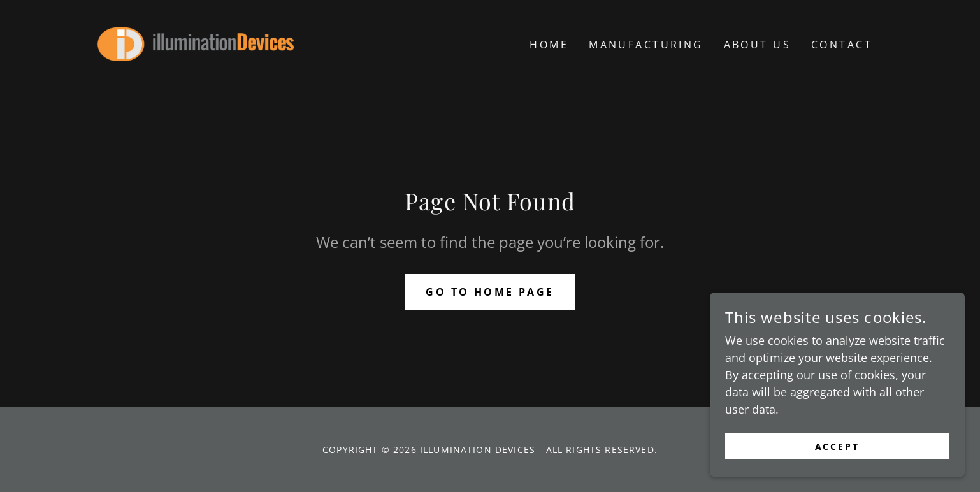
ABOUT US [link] (757, 45)
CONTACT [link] (842, 45)
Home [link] (549, 45)
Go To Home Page (490, 292)
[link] (196, 43)
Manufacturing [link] (646, 45)
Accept (838, 473)
